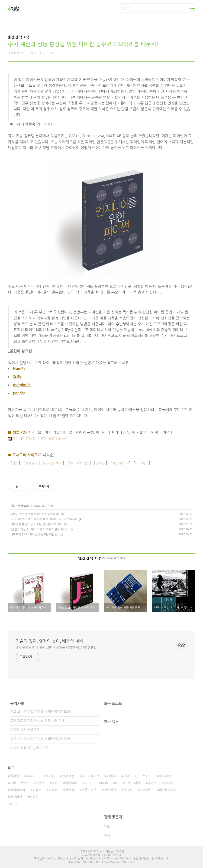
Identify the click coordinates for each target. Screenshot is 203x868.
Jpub (104, 783)
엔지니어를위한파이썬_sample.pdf (38, 438)
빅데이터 (71, 783)
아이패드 (146, 790)
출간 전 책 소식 (20, 506)
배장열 (34, 797)
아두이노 (32, 776)
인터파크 (142, 463)
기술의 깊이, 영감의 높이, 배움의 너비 (49, 641)
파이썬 (53, 790)
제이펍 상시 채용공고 (25, 730)
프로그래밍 (132, 783)
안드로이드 (144, 776)
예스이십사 (120, 463)
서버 (55, 783)
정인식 (69, 790)
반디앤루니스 (79, 463)
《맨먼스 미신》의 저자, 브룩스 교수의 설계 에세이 (39, 529)
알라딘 (101, 463)
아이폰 (152, 783)
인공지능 (68, 776)
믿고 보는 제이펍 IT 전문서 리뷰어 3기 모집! (41, 712)
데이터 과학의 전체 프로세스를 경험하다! (35, 514)
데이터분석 (17, 790)
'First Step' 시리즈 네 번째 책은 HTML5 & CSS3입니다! (44, 519)
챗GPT (128, 790)
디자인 (89, 783)
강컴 (15, 463)
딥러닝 (14, 776)
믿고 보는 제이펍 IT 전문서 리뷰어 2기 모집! (41, 739)
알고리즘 (165, 776)
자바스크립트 (19, 783)
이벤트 (40, 783)
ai (116, 783)
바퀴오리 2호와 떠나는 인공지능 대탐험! (34, 535)
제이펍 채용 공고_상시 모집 (29, 748)
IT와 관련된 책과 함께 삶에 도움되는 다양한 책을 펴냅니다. (56, 647)
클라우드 (170, 783)
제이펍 (50, 776)
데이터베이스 (91, 776)
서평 (126, 776)
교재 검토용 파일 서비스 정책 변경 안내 (37, 721)
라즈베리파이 (168, 790)
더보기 (11, 804)
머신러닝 (16, 797)
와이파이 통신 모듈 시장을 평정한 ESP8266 (36, 524)
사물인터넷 (89, 790)
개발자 (111, 776)
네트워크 (110, 790)
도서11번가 (54, 463)
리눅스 (37, 790)
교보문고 (32, 463)
